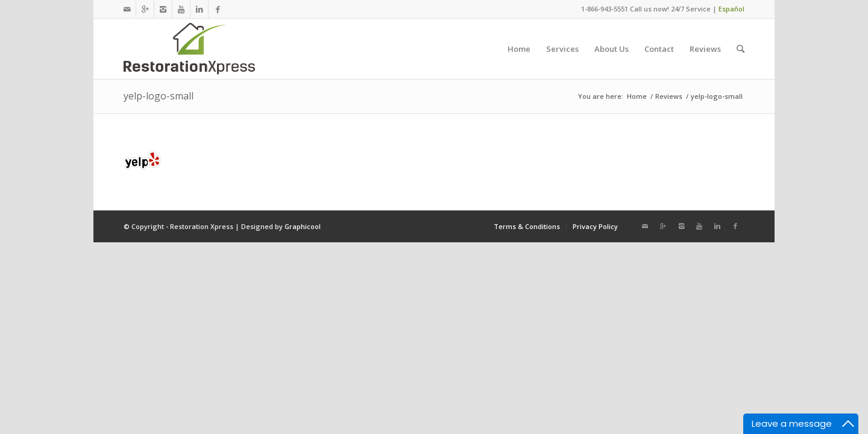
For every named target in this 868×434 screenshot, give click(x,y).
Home (637, 96)
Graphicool (303, 226)
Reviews (669, 96)
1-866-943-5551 (605, 9)
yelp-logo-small (159, 96)
